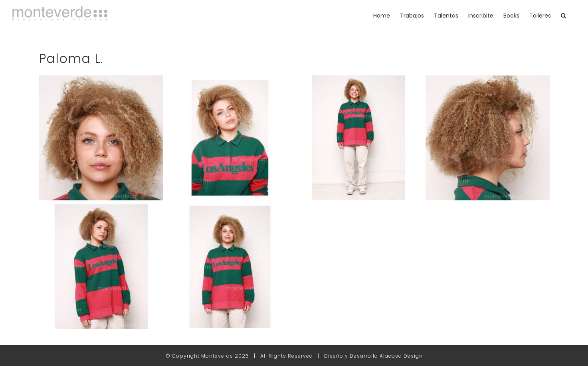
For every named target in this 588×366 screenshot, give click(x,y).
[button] (563, 15)
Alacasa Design (401, 356)
